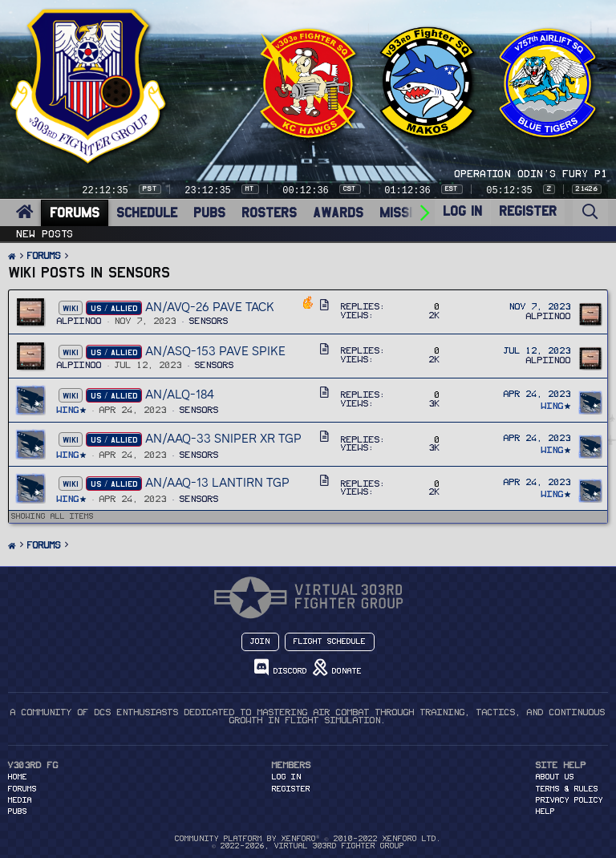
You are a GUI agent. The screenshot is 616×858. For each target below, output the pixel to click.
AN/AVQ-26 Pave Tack (210, 307)
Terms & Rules (567, 789)
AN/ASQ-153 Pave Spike (215, 351)
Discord (281, 668)
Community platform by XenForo (308, 839)
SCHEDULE (147, 213)
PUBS (209, 213)
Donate (337, 668)
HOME (18, 777)
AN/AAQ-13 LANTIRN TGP (217, 482)
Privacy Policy (569, 800)
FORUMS (75, 213)
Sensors (209, 321)
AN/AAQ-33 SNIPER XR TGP (223, 438)
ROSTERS (269, 213)
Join (260, 641)
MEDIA (20, 800)
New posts (45, 234)
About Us (555, 777)
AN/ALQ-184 (180, 394)
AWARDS (338, 213)
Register (291, 789)
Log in (287, 777)
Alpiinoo (79, 321)
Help (545, 811)
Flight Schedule (330, 641)
